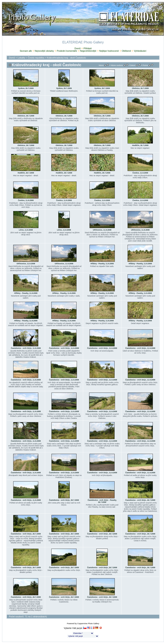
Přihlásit (88, 48)
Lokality (21, 58)
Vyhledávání (140, 51)
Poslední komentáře (67, 51)
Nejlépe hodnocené (109, 51)
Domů (77, 48)
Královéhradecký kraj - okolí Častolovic (66, 58)
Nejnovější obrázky (44, 51)
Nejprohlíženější (88, 51)
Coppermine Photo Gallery (88, 624)
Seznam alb (26, 51)
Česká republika (36, 58)
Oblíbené (126, 51)
